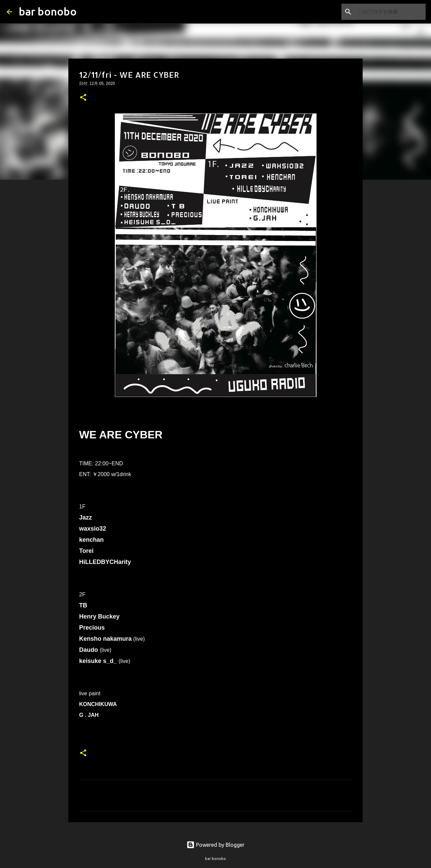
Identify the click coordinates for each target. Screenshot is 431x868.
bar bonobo (48, 11)
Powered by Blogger (215, 845)
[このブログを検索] (390, 12)
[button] (83, 98)
